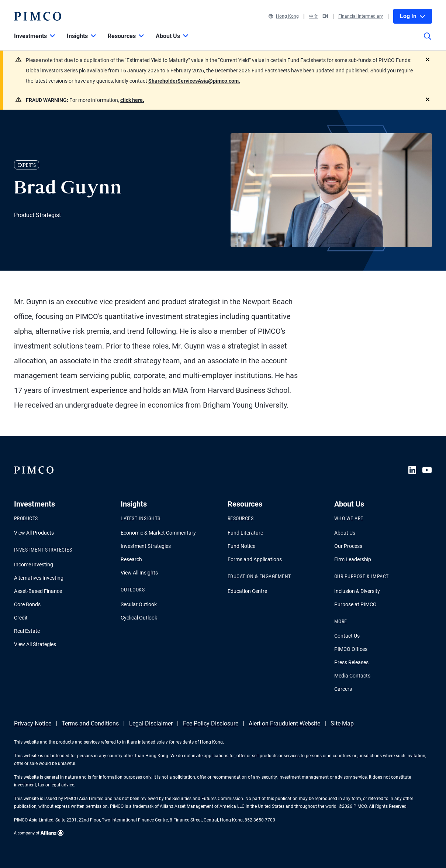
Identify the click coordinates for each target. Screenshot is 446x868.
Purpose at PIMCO (355, 604)
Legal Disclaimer (151, 723)
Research (131, 559)
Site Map (342, 723)
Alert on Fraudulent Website (284, 723)
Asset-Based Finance (38, 591)
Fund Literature (245, 533)
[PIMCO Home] (38, 16)
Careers (343, 689)
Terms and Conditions (90, 723)
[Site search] (428, 41)
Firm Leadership (353, 559)
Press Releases (351, 662)
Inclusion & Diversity (357, 591)
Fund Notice (241, 546)
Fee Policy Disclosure (211, 723)
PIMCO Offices (351, 649)
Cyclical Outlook (139, 618)
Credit (21, 618)
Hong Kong (284, 16)
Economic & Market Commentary (158, 533)
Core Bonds (27, 604)
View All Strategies (35, 644)
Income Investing (34, 565)
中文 (314, 16)
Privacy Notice (33, 723)
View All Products (34, 533)
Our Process (348, 546)
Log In (413, 16)
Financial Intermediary (361, 16)
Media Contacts (352, 676)
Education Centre (247, 591)
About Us (345, 533)
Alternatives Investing (39, 578)
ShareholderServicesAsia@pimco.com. (194, 81)
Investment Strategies (146, 546)
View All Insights (139, 573)
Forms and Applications (255, 559)
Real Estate (27, 631)
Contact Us (347, 636)
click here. (132, 100)
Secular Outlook (139, 604)
